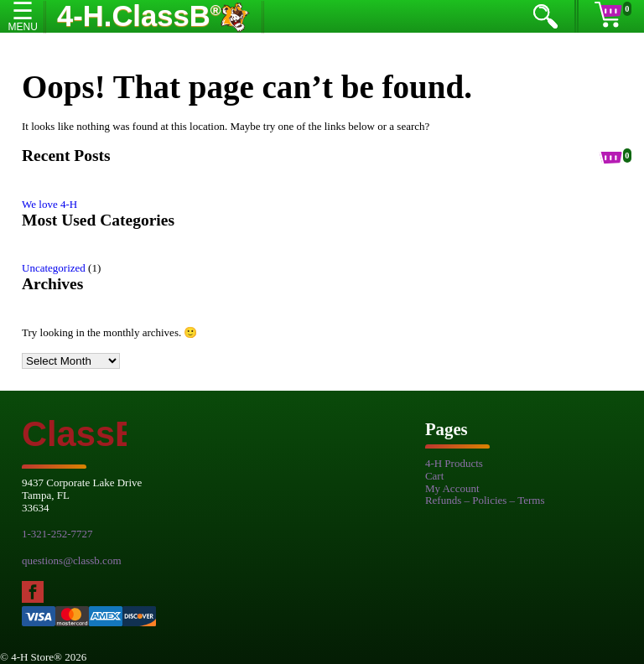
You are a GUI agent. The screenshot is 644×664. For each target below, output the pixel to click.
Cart (434, 476)
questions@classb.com (72, 560)
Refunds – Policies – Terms (485, 500)
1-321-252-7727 (57, 534)
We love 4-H (49, 204)
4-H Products (454, 463)
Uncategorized (54, 268)
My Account (452, 488)
